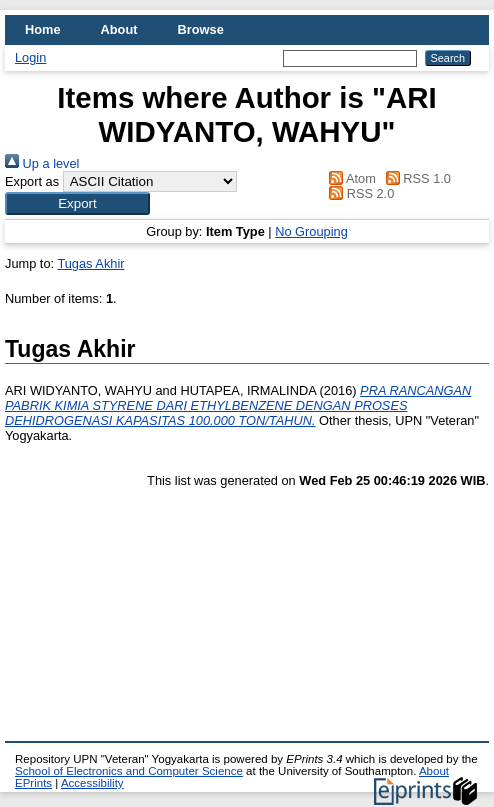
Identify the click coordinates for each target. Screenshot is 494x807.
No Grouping (311, 231)
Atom (349, 178)
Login (30, 57)
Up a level (42, 163)
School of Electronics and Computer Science (129, 771)
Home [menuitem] (43, 29)
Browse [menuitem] (201, 29)
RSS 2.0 (359, 193)
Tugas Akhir (90, 263)
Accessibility (92, 783)
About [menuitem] (119, 29)
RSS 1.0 (415, 178)
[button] (77, 203)
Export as (32, 181)
